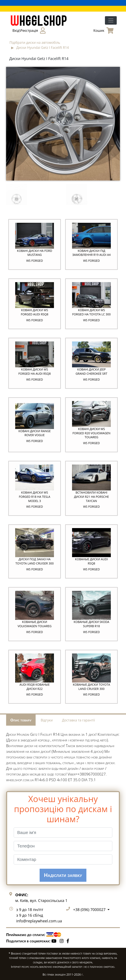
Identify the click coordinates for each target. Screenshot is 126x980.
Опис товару (21, 720)
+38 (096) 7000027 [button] (90, 910)
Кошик (103, 31)
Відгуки (47, 720)
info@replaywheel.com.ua (39, 921)
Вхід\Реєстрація (29, 31)
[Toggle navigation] (111, 20)
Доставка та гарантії (78, 720)
